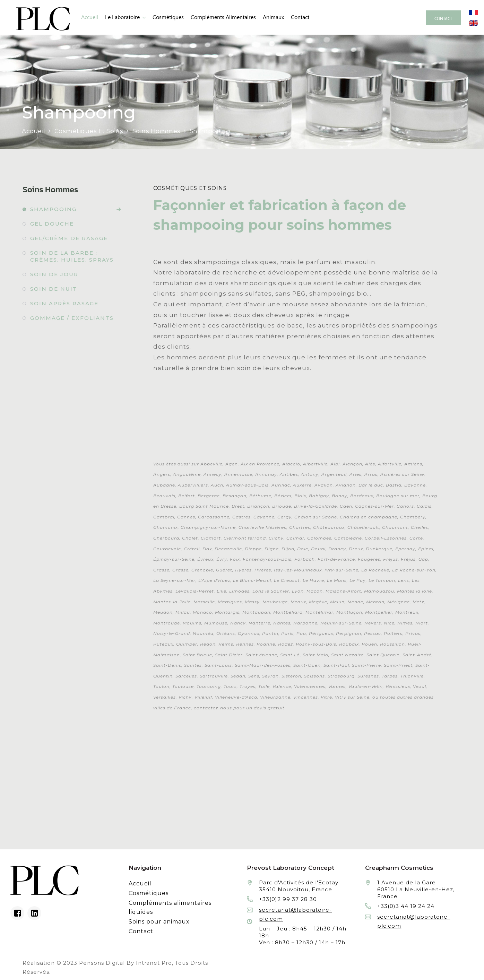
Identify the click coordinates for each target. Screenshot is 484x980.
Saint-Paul (336, 665)
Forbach (305, 559)
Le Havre (313, 580)
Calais (424, 506)
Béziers (283, 496)
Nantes (282, 623)
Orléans (226, 633)
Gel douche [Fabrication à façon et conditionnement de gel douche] (52, 224)
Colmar (295, 538)
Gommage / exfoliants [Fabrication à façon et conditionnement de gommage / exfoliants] (72, 318)
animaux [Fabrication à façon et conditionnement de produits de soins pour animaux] (273, 17)
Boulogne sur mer (398, 496)
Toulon (161, 686)
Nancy (238, 623)
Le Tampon (382, 580)
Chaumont (395, 527)
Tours (230, 686)
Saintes (193, 665)
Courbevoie (167, 549)
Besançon (235, 496)
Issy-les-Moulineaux (298, 570)
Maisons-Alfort (343, 591)
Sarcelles (186, 676)
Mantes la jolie (414, 591)
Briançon (258, 506)
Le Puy (358, 580)
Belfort (187, 496)
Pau (301, 633)
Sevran (270, 676)
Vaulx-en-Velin (366, 686)
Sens (254, 676)
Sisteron (291, 676)
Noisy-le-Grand (172, 633)
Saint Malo (316, 655)
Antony (310, 474)
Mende (355, 602)
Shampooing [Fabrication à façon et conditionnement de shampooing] (53, 209)
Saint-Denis (167, 665)
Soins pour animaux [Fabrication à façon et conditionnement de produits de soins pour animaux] (159, 922)
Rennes (245, 644)
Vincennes (306, 697)
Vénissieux (398, 686)
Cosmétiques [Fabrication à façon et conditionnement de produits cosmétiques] (168, 17)
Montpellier (379, 612)
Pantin (270, 633)
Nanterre (260, 623)
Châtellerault (363, 527)
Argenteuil (334, 474)
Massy (252, 602)
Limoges (239, 591)
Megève (318, 602)
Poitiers (393, 633)
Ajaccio (291, 464)
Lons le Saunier (271, 591)
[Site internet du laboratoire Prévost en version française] (474, 12)
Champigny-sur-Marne (208, 527)
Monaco (202, 612)
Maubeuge (275, 602)
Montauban (256, 612)
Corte (416, 538)
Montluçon (349, 612)
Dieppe (253, 549)
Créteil (192, 549)
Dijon (288, 549)
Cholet (190, 538)
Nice (389, 623)
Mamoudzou (379, 591)
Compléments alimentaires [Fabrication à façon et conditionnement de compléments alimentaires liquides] (223, 17)
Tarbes (390, 676)
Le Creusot (287, 580)
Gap (423, 559)
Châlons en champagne (369, 517)
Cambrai (164, 517)
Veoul (420, 686)
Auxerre (302, 485)
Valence (282, 686)
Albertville (315, 464)
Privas (413, 633)
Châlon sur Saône (316, 517)
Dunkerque (379, 549)
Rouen (369, 644)
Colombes (319, 538)
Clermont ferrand (245, 538)
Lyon (298, 591)
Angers (162, 474)
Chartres (300, 527)
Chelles (420, 527)
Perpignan (349, 633)
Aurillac (281, 485)
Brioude (282, 506)
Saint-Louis (218, 665)
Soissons (314, 676)
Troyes (248, 686)
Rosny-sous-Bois (316, 644)
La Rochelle (375, 570)
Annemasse (238, 474)
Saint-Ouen (307, 665)
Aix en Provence (260, 464)
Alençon (352, 464)
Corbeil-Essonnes (386, 538)
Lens (404, 580)
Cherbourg (166, 538)
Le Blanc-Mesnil (252, 580)
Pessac (373, 633)
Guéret (224, 570)
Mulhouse (216, 623)
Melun (337, 602)
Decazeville (228, 549)
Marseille (204, 602)
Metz (418, 602)
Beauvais (164, 496)
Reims (226, 644)
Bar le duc (371, 485)
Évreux (205, 559)
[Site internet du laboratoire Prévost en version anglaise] (474, 23)
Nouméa (203, 633)
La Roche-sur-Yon (414, 570)
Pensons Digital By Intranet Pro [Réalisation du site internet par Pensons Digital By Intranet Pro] (126, 963)
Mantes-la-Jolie (172, 602)
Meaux (298, 602)
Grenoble (202, 570)
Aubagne (164, 485)
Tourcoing (209, 686)
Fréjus (391, 559)
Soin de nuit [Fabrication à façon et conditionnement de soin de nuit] (54, 289)
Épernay (405, 549)
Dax (207, 549)
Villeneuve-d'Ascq (236, 697)
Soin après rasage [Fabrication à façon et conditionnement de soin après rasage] (64, 303)
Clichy (276, 538)
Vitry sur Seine (352, 697)
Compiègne (348, 538)
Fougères (369, 559)
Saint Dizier (229, 655)
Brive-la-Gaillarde (316, 506)
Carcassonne (214, 517)
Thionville (412, 676)
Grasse (161, 570)
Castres (241, 517)
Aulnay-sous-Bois (247, 485)
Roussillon (392, 644)
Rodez (286, 644)
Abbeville (211, 464)
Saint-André (417, 655)
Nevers (373, 623)
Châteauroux (329, 527)
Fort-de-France (336, 559)
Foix (235, 559)
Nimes (405, 623)
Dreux (356, 549)
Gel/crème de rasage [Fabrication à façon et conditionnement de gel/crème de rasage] (69, 238)
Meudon (163, 612)
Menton (375, 602)
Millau (183, 612)
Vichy (185, 697)
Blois (300, 496)
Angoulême (187, 474)
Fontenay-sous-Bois (267, 559)
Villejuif (203, 697)
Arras (371, 474)
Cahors (405, 506)
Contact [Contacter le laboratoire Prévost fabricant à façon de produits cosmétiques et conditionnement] (300, 17)
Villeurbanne (275, 697)
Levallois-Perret (195, 591)
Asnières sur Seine (402, 474)
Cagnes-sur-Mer (374, 506)
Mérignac (399, 602)
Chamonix (166, 527)
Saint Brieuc (197, 655)
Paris (287, 633)
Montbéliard (288, 612)
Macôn (315, 591)
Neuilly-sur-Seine (341, 623)
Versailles (165, 697)
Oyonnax (249, 633)
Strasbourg (341, 676)
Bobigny (319, 496)
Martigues (230, 602)
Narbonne (305, 623)
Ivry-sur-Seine (342, 570)
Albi (335, 464)
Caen (346, 506)
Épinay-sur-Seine (174, 559)
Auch (217, 485)
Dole (303, 549)
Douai (318, 549)
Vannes (337, 686)
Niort (422, 623)
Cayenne (264, 517)
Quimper (187, 644)
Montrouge (167, 623)
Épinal (426, 549)
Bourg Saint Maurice (204, 506)
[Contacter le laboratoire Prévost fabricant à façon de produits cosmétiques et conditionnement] (443, 18)
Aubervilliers (193, 485)
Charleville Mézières (262, 527)
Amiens (413, 464)
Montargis (227, 612)
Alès (370, 464)
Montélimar (319, 612)
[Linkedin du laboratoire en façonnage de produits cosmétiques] (34, 913)
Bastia (394, 485)
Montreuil (407, 612)
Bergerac (209, 496)
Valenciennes (310, 686)
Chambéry (413, 517)
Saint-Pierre (366, 665)
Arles (356, 474)
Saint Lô (290, 655)
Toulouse (183, 686)
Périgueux (321, 633)
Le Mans (337, 580)
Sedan (238, 676)
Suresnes (368, 676)
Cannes (186, 517)
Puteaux (163, 644)
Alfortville (390, 464)
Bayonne (415, 485)
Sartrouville (214, 676)
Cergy (284, 517)
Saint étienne (261, 655)
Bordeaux (362, 496)
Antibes (289, 474)
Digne (272, 549)
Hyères (243, 570)
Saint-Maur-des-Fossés (263, 665)
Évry (222, 559)
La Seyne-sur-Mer (174, 580)
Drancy (337, 549)
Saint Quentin (383, 655)
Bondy (340, 496)
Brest (238, 506)
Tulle (264, 686)
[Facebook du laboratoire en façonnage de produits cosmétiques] (17, 913)
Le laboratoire (122, 17)
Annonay (266, 474)
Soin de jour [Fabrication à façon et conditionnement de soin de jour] (54, 274)
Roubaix (349, 644)
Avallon (324, 485)
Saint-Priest (398, 665)
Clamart (211, 538)
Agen (232, 464)
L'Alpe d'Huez (214, 580)
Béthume (260, 496)
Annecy (213, 474)
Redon (208, 644)
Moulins (192, 623)
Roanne (266, 644)
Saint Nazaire (347, 655)
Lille (222, 591)
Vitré (326, 697)
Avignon (346, 485)
